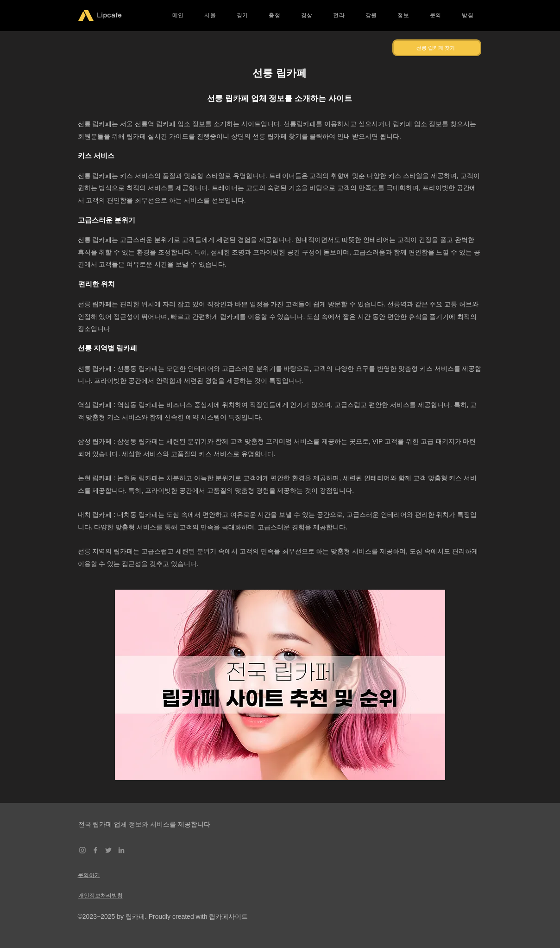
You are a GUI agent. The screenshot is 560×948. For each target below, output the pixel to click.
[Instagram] (82, 850)
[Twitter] (108, 850)
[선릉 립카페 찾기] (437, 48)
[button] (210, 16)
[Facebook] (95, 850)
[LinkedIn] (121, 850)
